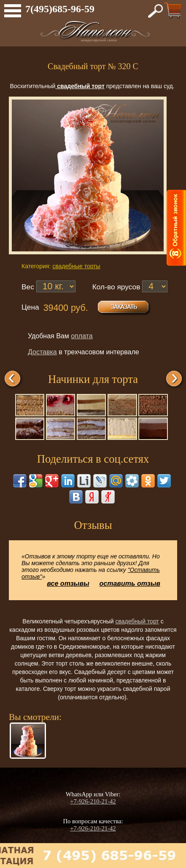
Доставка (42, 352)
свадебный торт (137, 621)
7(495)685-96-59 (60, 9)
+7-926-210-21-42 (93, 801)
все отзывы (68, 584)
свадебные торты (76, 266)
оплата (82, 336)
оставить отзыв (130, 584)
